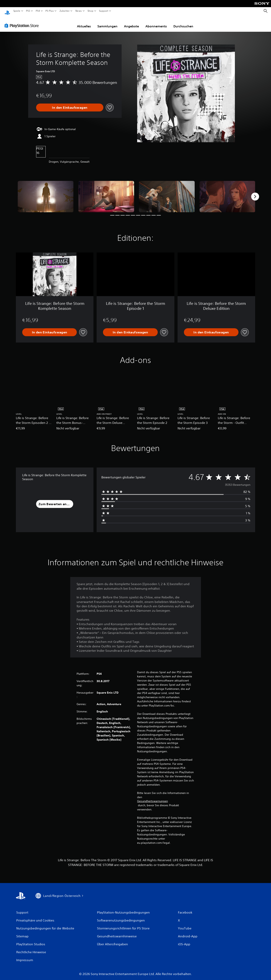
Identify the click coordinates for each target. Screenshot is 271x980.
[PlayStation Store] (23, 22)
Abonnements (156, 22)
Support (104, 11)
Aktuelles (84, 22)
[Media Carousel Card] (46, 193)
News (79, 11)
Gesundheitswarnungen (152, 797)
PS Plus (49, 11)
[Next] (255, 193)
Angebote (131, 22)
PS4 (38, 11)
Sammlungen (107, 22)
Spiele (17, 11)
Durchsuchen (183, 22)
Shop (90, 11)
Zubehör (64, 11)
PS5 (28, 11)
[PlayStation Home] (7, 11)
